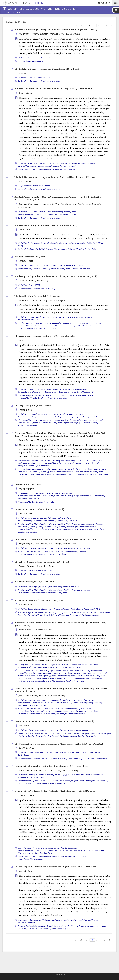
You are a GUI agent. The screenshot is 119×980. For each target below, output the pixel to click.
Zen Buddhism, (24, 673)
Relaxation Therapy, (61, 667)
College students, (55, 664)
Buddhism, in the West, (37, 163)
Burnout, (32, 700)
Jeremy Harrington (57, 300)
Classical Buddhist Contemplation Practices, (35, 420)
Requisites (46, 186)
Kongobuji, (50, 752)
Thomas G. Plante (26, 795)
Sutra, (61, 265)
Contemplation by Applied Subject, (32, 249)
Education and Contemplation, (60, 678)
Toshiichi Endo (24, 207)
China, (31, 389)
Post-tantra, (81, 548)
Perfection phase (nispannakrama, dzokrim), (36, 417)
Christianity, (47, 317)
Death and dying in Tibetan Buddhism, (44, 414)
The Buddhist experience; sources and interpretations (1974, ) (47, 69)
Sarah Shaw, (66, 204)
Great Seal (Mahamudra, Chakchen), (43, 548)
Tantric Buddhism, (59, 730)
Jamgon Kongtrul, (27, 544)
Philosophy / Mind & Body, (95, 850)
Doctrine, (32, 570)
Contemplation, (70, 212)
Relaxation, (48, 667)
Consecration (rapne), (81, 733)
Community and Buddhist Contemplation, (34, 929)
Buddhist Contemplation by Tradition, (49, 552)
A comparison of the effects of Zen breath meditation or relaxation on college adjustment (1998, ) (60, 624)
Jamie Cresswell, (94, 204)
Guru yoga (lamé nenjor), (52, 587)
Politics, (90, 243)
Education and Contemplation (60, 783)
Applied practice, (25, 848)
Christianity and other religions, (42, 493)
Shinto (95, 392)
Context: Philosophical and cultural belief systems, (39, 166)
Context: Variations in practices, (75, 664)
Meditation (74, 166)
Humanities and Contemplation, (58, 781)
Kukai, (57, 752)
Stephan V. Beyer (26, 73)
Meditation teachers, (70, 920)
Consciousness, (34, 58)
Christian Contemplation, (28, 328)
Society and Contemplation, (56, 249)
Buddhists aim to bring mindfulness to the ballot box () (46, 225)
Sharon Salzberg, (41, 300)
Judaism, (69, 850)
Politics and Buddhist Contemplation (82, 249)
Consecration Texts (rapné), (101, 733)
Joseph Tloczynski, (27, 630)
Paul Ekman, (24, 34)
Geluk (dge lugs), (65, 518)
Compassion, (41, 700)
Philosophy (74, 214)
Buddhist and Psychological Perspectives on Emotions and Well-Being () (56, 29)
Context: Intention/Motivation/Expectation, (86, 775)
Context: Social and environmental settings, (59, 243)
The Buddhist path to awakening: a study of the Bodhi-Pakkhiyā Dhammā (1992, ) (55, 177)
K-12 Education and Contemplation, (85, 711)
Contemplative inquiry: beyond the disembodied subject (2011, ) (52, 766)
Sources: (8, 12)
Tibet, (76, 417)
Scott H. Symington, (28, 440)
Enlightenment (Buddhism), (30, 186)
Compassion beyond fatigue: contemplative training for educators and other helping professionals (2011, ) (61, 690)
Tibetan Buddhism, (26, 552)
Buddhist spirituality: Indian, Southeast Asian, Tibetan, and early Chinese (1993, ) (56, 276)
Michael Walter (25, 410)
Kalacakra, (58, 609)
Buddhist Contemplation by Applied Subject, (63, 469)
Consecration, (39, 730)
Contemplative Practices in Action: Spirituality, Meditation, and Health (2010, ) (55, 791)
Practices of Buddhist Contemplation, (81, 326)
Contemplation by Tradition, (29, 81)
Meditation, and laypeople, (90, 920)
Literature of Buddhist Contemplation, (55, 269)
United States (42, 705)
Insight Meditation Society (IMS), (81, 317)
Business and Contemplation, (76, 856)
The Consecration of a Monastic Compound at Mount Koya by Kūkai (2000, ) (59, 744)
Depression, (93, 664)
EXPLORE (104, 3)
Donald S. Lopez (26, 261)
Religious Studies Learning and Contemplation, (90, 781)
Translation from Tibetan (89, 417)
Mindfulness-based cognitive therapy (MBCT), (67, 463)
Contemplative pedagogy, (57, 775)
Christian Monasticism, (56, 326)
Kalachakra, (76, 612)
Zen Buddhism (34, 498)
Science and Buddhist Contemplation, (88, 472)
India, (81, 414)
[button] (115, 3)
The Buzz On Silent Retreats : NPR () (37, 296)
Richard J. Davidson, (40, 34)
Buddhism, (23, 58)
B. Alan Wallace (73, 34)
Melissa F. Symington (47, 440)
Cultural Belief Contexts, (27, 169)
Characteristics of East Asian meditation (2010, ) (45, 336)
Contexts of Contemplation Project (31, 61)
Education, (58, 703)
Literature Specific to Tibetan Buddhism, (65, 524)
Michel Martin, (25, 300)
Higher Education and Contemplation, (33, 678)
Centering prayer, (40, 848)
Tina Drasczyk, (42, 544)
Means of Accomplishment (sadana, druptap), (48, 527)
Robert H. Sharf (25, 93)
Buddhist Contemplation (50, 81)
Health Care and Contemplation (30, 859)
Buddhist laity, (45, 920)
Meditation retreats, (26, 320)
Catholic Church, (35, 317)
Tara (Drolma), (24, 527)
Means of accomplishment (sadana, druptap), (37, 521)
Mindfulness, (78, 850)
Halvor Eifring (25, 340)
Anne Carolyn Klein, (60, 770)
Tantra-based (24, 755)
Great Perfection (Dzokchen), (90, 703)
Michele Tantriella (44, 630)
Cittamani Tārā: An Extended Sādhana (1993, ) (39, 509)
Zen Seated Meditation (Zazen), (81, 395)
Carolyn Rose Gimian (46, 566)
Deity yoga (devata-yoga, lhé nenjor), (43, 518)
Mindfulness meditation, (38, 463)
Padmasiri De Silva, (51, 204)
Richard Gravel (70, 544)
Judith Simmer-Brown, (29, 696)
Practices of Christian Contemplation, (32, 326)
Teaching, (32, 705)
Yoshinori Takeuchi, (28, 281)
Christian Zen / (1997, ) (28, 484)
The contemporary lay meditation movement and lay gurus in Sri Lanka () (56, 867)
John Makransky (58, 696)
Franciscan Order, (60, 317)
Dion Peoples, (79, 204)
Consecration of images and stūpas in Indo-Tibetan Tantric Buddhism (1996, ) (54, 721)
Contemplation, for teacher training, (62, 700)
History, (31, 285)
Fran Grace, (45, 696)
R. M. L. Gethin (25, 181)
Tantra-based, (67, 417)
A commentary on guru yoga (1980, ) (35, 581)
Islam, (62, 850)
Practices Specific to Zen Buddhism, (32, 395)
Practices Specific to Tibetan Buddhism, (68, 420)
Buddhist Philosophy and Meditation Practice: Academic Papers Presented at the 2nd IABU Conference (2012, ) (58, 198)
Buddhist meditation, (56, 163)
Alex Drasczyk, (56, 544)
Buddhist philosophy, (55, 212)
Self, (98, 463)
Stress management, (26, 853)
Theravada (31, 922)
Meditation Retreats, (77, 323)
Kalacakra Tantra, (70, 609)
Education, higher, (26, 667)
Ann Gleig (74, 770)
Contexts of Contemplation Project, (31, 469)
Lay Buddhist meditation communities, (91, 926)
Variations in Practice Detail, (29, 670)
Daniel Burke (24, 230)
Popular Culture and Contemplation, (32, 323)
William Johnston (26, 489)
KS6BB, (39, 570)
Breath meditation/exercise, (30, 461)
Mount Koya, (81, 752)
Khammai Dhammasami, (30, 204)
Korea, (79, 392)
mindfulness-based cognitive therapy (33, 466)
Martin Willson (25, 514)
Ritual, (48, 730)
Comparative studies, (64, 493)
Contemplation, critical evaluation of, (80, 163)
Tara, (70, 521)
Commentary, (48, 609)
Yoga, (37, 853)
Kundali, (64, 752)
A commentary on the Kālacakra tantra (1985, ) (39, 600)
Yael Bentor (24, 726)
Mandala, (71, 752)
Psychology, (91, 463)
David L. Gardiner (26, 748)
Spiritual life (47, 570)
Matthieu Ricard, (58, 34)
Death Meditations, (25, 423)
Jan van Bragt (43, 281)
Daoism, (67, 392)
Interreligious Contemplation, (29, 474)
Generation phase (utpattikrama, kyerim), (64, 529)
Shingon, (90, 752)
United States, (99, 243)
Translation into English (74, 265)
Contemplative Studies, (86, 700)
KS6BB (47, 78)
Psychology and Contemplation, (54, 474)
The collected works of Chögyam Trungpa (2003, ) (42, 562)
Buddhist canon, (35, 265)
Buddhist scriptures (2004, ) (30, 257)
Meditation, (64, 214)
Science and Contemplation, (78, 474)
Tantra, (58, 417)
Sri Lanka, (22, 922)
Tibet (75, 521)
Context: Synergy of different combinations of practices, (41, 392)
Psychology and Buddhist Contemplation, (57, 472)
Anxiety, (22, 664)
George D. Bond (25, 871)
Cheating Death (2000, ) (33, 406)
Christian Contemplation (45, 502)
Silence (37, 320)
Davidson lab (47, 58)
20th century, (24, 920)
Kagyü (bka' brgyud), (67, 548)
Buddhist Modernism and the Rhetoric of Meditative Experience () (53, 88)
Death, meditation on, (69, 414)
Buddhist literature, (36, 78)
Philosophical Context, (27, 502)
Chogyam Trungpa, (27, 566)
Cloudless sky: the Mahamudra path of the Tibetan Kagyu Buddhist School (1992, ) (56, 539)
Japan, (74, 392)
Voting (21, 245)
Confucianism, (40, 389)
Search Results (19, 12)
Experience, (64, 166)
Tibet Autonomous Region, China (80, 730)
